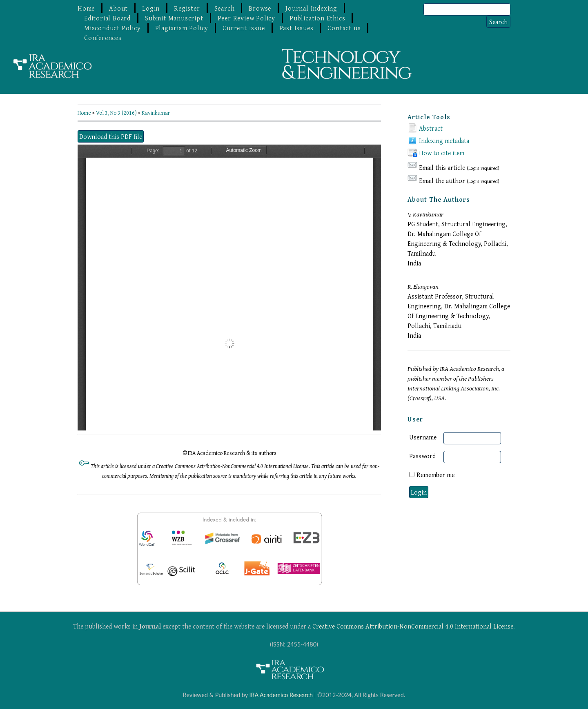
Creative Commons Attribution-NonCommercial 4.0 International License (413, 626)
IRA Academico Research (281, 695)
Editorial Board (107, 18)
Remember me (435, 475)
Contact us (344, 28)
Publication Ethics (317, 18)
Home (86, 8)
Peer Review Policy (246, 18)
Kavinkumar (156, 113)
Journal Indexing (311, 8)
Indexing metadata (444, 140)
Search (225, 8)
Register (187, 8)
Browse (260, 8)
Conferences (103, 38)
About (118, 8)
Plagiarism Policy (182, 28)
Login (151, 8)
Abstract (431, 128)
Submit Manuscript (174, 18)
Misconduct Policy (112, 28)
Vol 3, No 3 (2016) (116, 113)
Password (422, 456)
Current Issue (244, 28)
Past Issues (296, 28)
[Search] (467, 9)
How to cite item (442, 153)
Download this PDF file (111, 136)
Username (423, 437)
